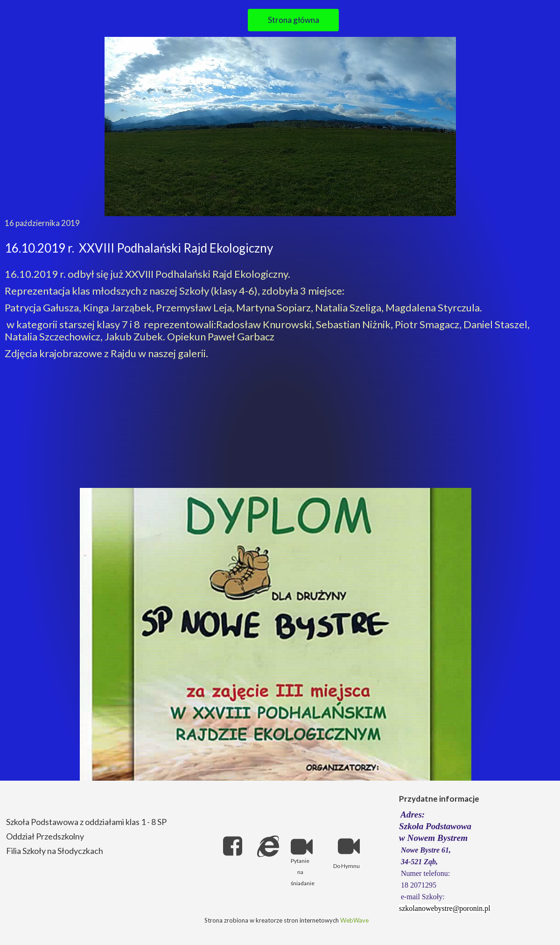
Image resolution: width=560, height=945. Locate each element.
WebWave (354, 920)
